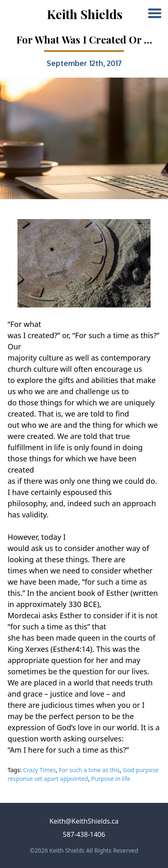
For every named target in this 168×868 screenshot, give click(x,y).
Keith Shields (85, 14)
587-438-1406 (84, 834)
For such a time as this (89, 770)
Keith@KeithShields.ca (84, 821)
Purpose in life (111, 779)
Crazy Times (39, 770)
